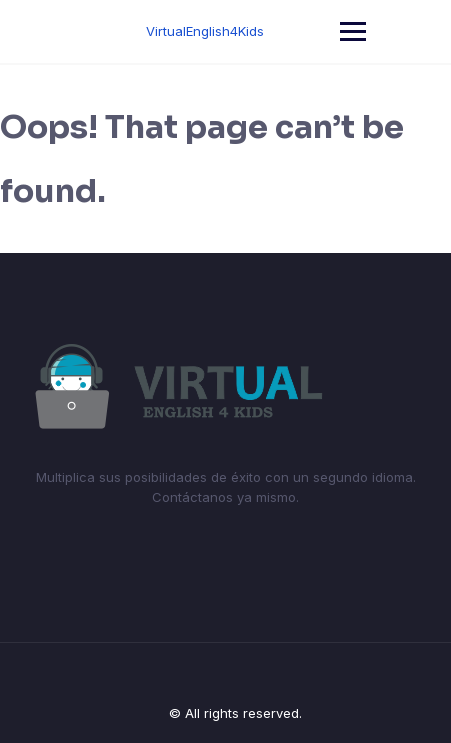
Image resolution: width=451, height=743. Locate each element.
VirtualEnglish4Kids (205, 31)
